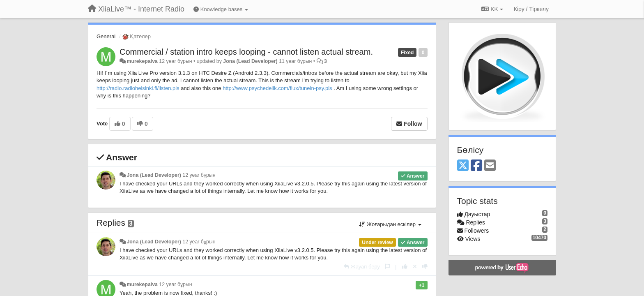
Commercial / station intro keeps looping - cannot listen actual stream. (246, 52)
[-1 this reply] (425, 267)
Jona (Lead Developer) (250, 61)
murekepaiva (142, 61)
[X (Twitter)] (463, 166)
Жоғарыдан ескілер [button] (390, 224)
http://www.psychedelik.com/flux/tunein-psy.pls (277, 88)
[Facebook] (476, 166)
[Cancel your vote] (415, 267)
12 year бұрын (199, 175)
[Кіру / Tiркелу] (531, 9)
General (106, 36)
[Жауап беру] (362, 267)
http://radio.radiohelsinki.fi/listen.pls (138, 88)
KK (492, 9)
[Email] (490, 166)
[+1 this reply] (405, 267)
